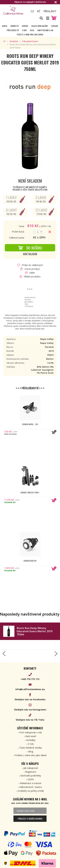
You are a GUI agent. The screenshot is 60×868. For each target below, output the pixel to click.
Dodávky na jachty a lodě (31, 791)
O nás (24, 30)
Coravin (54, 26)
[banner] (15, 10)
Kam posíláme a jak (45, 30)
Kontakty (31, 740)
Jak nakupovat (31, 768)
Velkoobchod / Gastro (31, 787)
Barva (5, 26)
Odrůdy (25, 26)
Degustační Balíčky (40, 26)
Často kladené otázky (31, 748)
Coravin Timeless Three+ (30, 493)
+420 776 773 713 (30, 679)
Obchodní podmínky (31, 776)
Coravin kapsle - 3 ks (30, 424)
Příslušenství (13, 30)
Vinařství (14, 26)
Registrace (31, 772)
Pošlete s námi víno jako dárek (30, 35)
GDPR (31, 779)
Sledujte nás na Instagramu (30, 710)
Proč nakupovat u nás (31, 732)
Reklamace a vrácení (31, 783)
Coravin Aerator (30, 561)
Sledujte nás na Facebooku (30, 699)
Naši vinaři (31, 736)
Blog (32, 30)
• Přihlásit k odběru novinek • (30, 819)
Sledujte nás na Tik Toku (30, 720)
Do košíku (30, 248)
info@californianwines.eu (30, 689)
